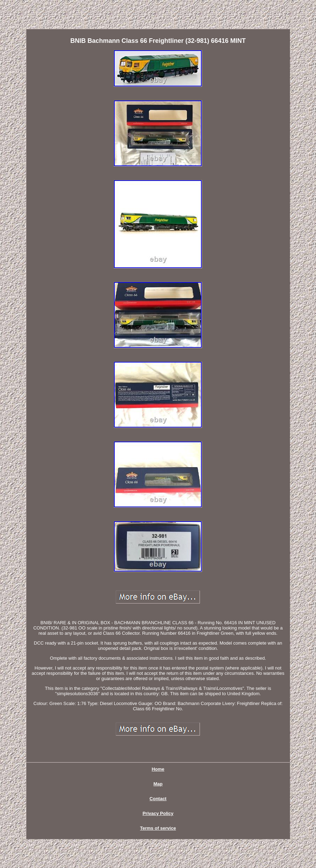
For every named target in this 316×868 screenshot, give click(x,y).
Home (158, 769)
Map (158, 784)
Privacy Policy (158, 813)
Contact (158, 799)
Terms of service (158, 828)
